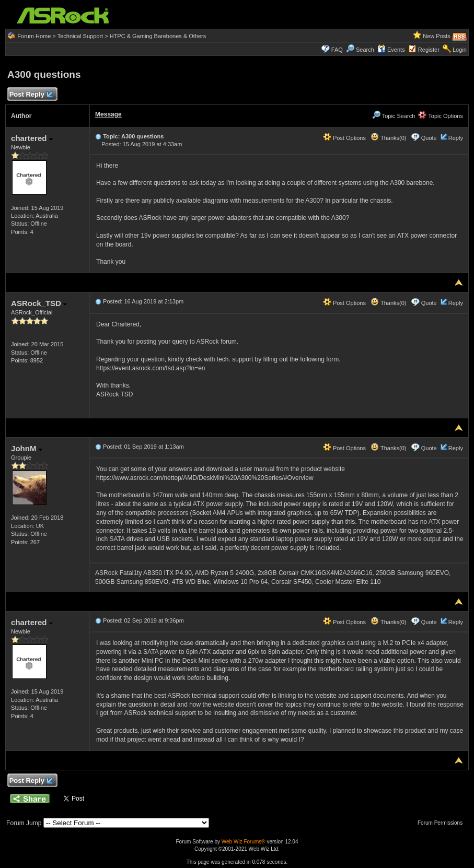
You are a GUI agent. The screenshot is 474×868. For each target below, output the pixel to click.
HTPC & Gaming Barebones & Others (158, 36)
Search (365, 50)
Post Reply (31, 95)
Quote (429, 138)
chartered (32, 138)
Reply (456, 138)
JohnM (27, 448)
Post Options (344, 138)
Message (108, 114)
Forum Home (34, 36)
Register (429, 50)
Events (391, 50)
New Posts (437, 36)
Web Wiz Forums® (244, 842)
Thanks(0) (388, 138)
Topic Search (394, 116)
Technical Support (80, 36)
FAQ (337, 50)
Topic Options (441, 116)
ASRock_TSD (39, 303)
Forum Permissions (443, 823)
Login (460, 50)
